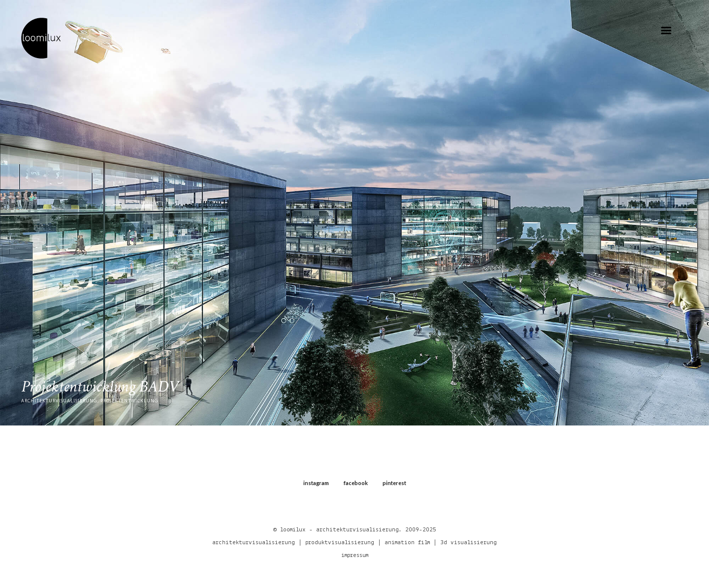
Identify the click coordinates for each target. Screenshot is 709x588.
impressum (355, 555)
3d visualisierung (468, 542)
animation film (407, 542)
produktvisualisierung (340, 542)
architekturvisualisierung (254, 542)
